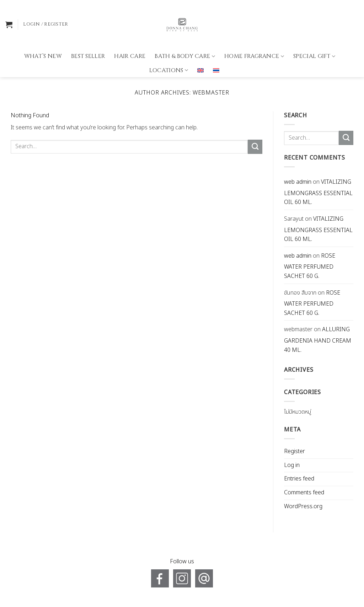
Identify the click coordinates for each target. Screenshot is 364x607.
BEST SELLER (88, 36)
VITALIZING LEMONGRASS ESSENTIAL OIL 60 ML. (318, 192)
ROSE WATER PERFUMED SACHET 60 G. (310, 266)
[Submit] (255, 147)
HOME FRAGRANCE (254, 36)
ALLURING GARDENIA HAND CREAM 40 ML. (318, 340)
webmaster (211, 93)
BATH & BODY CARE (185, 36)
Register (295, 451)
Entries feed (299, 479)
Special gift (314, 36)
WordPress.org (303, 506)
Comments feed (304, 493)
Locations (169, 49)
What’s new (43, 36)
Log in (292, 465)
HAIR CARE (130, 36)
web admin (298, 182)
